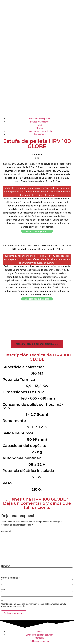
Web (3, 590)
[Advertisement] (37, 96)
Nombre (6, 566)
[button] (37, 344)
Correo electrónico (10, 578)
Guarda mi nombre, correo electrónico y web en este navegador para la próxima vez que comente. (34, 605)
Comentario (7, 531)
